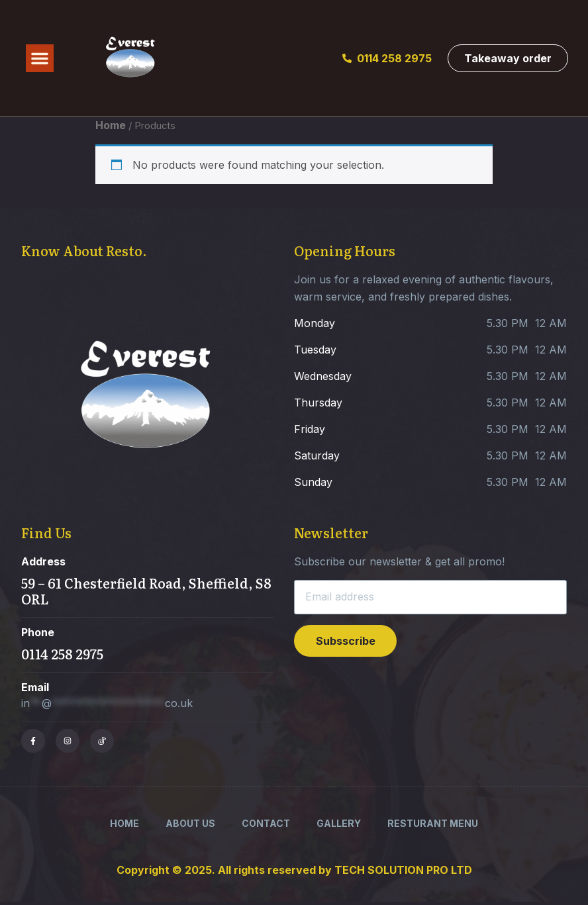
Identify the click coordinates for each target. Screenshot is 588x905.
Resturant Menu (433, 823)
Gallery (339, 823)
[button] (40, 58)
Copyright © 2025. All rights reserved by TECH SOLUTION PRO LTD (294, 870)
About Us (190, 823)
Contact (266, 823)
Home (111, 125)
